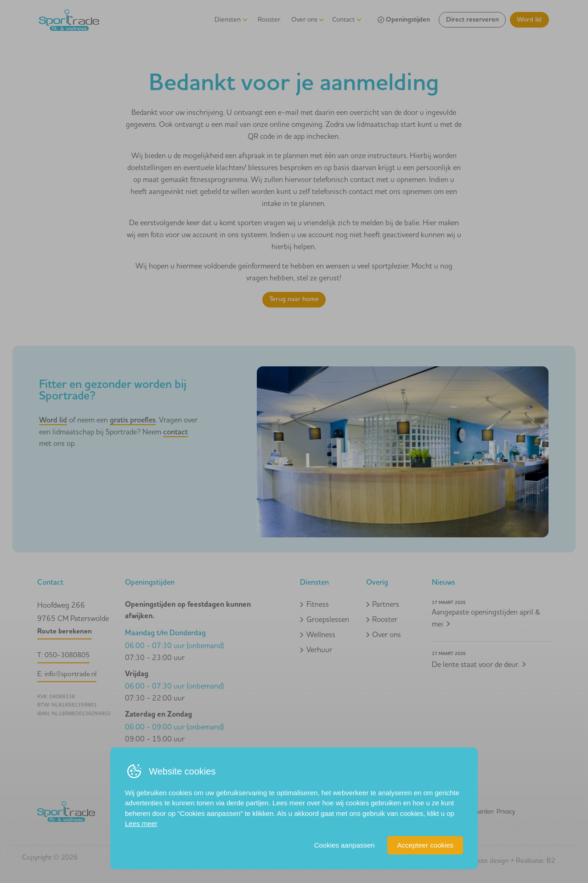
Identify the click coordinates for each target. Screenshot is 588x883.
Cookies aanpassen (345, 845)
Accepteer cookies (425, 845)
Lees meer (141, 823)
